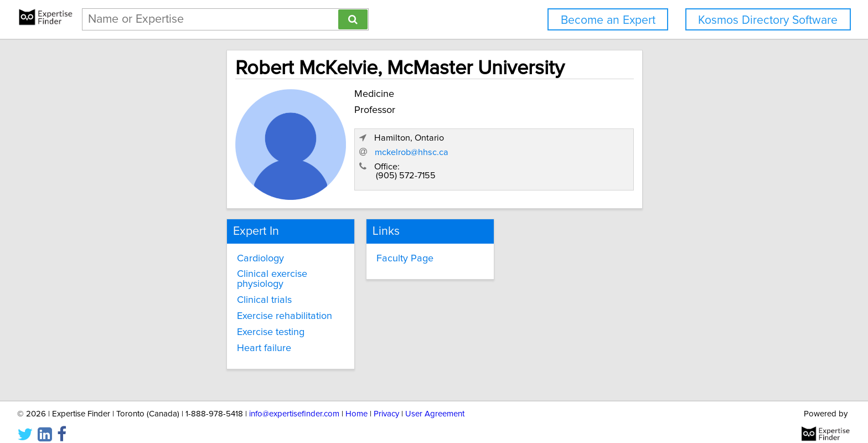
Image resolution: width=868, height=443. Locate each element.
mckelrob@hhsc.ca (612, 158)
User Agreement (435, 403)
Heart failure (168, 336)
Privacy (386, 403)
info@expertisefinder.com (294, 403)
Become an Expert (608, 20)
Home (356, 403)
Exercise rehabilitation (189, 304)
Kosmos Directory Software (768, 20)
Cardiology (165, 256)
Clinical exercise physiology (201, 272)
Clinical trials (169, 288)
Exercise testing (175, 320)
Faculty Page (364, 256)
